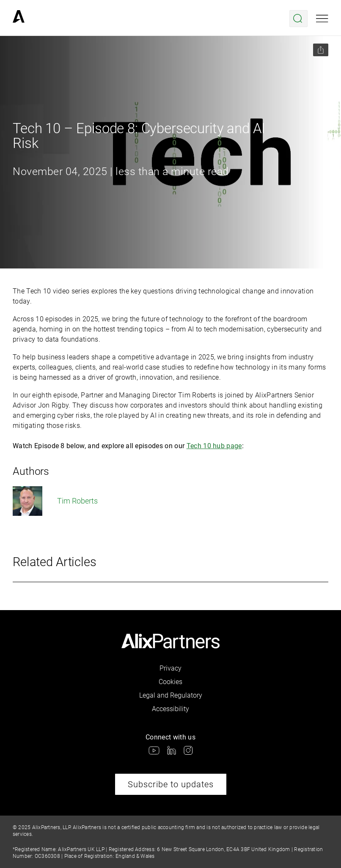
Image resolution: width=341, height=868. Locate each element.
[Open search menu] (298, 19)
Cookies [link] (170, 682)
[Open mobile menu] (322, 19)
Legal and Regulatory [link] (171, 695)
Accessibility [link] (170, 709)
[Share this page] (321, 50)
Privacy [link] (170, 668)
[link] (19, 19)
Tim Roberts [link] (55, 501)
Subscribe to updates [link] (171, 784)
